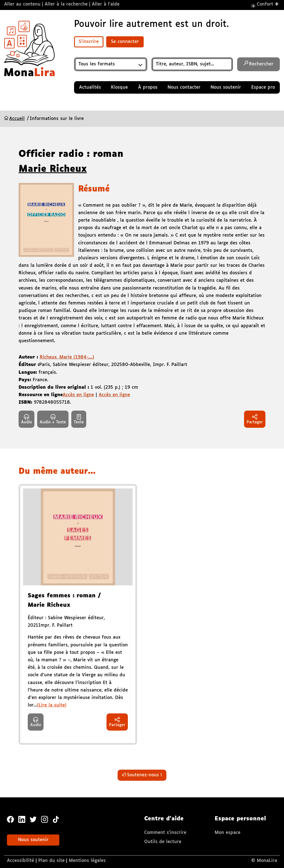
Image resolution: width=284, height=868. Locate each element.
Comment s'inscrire (165, 833)
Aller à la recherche (66, 4)
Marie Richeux (53, 169)
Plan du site (51, 861)
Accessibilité (21, 861)
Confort (268, 4)
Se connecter (125, 42)
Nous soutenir (33, 840)
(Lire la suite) (52, 705)
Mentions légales (87, 861)
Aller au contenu (22, 4)
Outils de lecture (163, 842)
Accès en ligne (78, 395)
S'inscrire (89, 42)
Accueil (17, 119)
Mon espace (228, 833)
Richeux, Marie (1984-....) (67, 357)
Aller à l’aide (106, 4)
